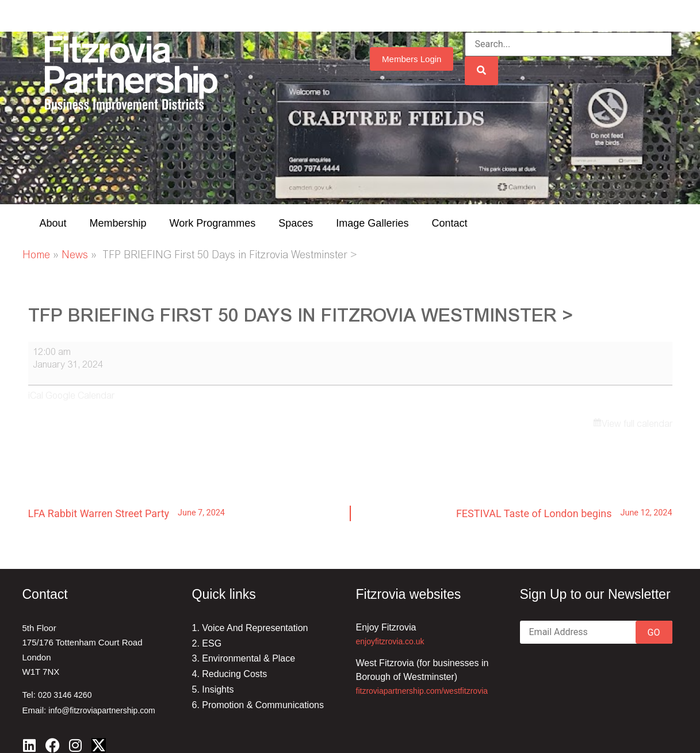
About (53, 223)
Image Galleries (372, 223)
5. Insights (213, 689)
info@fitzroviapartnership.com (102, 710)
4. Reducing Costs (230, 674)
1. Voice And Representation (250, 628)
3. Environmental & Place (244, 658)
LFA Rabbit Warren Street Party (127, 513)
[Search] (481, 71)
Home (36, 256)
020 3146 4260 (65, 695)
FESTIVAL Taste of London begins (564, 513)
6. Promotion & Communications (258, 705)
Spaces (296, 223)
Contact (449, 223)
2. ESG (207, 643)
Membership (118, 223)
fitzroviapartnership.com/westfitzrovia (422, 691)
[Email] (596, 632)
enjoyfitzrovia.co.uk (390, 641)
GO (654, 632)
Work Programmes (213, 223)
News (75, 256)
